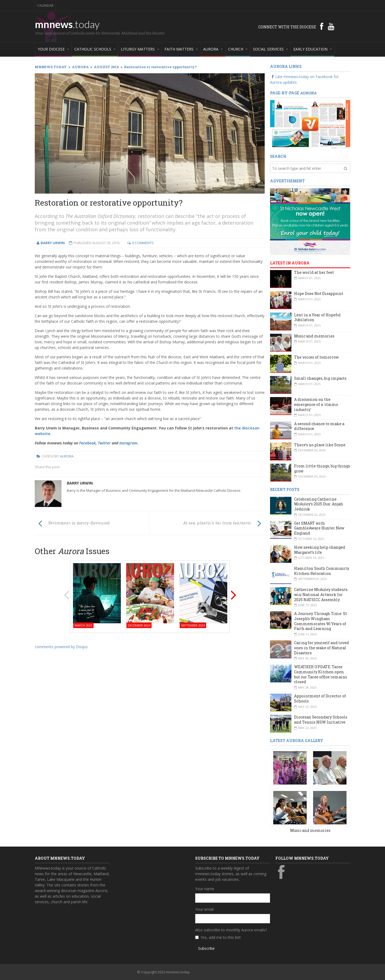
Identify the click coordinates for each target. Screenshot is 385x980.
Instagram (128, 443)
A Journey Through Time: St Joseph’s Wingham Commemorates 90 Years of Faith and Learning (321, 621)
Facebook (87, 443)
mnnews (67, 24)
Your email (204, 909)
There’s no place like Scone (320, 445)
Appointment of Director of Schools (320, 698)
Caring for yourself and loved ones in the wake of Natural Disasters (322, 648)
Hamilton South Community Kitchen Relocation (322, 571)
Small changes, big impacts (320, 378)
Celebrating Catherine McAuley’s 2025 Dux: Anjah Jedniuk (319, 504)
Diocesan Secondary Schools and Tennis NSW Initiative (321, 720)
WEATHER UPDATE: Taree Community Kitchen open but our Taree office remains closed (321, 674)
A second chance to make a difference (319, 426)
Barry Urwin (80, 483)
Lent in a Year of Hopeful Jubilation (317, 317)
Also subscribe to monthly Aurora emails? (231, 930)
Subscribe (206, 948)
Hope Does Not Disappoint (319, 293)
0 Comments (143, 243)
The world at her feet (314, 272)
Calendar (45, 5)
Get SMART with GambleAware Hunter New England (319, 528)
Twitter (104, 443)
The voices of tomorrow (316, 357)
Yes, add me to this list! (221, 937)
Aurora (67, 456)
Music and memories (314, 336)
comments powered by (61, 647)
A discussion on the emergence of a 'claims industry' (316, 404)
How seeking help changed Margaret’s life (320, 550)
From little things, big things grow (322, 468)
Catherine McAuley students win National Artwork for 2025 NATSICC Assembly (321, 594)
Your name (205, 889)
